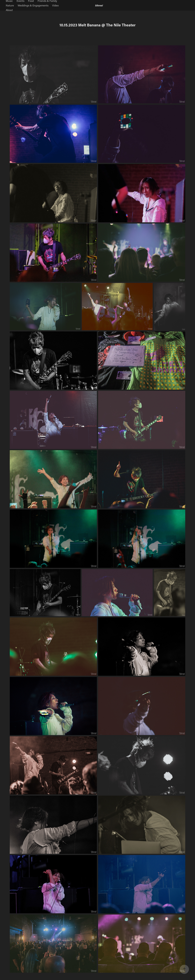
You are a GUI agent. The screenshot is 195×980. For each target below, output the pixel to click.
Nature (10, 5)
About (9, 10)
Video (55, 5)
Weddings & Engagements (33, 5)
